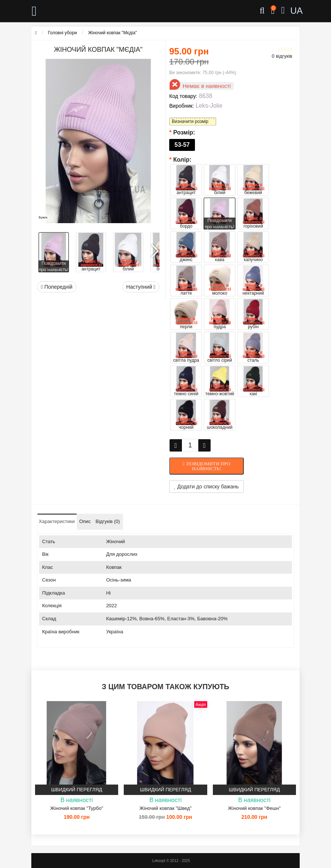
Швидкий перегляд (77, 790)
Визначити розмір (190, 121)
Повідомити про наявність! (208, 466)
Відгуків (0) (108, 521)
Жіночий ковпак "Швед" (165, 808)
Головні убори (62, 33)
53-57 (182, 145)
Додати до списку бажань (207, 487)
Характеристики (57, 521)
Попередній (57, 287)
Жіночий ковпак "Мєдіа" (112, 33)
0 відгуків (282, 56)
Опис (85, 521)
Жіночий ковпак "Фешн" (254, 808)
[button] (155, 248)
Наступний (141, 287)
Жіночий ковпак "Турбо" (77, 808)
